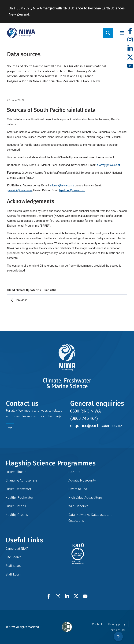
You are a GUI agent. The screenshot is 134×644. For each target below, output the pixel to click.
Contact (97, 624)
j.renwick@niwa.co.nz (20, 190)
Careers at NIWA (17, 549)
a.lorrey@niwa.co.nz (109, 165)
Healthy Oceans (17, 515)
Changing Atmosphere (21, 480)
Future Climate (16, 472)
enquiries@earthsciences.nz (96, 426)
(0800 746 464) (84, 418)
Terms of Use (117, 630)
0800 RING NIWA (85, 411)
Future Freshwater (18, 489)
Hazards (74, 472)
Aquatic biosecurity (82, 480)
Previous (22, 300)
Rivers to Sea (78, 489)
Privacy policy (117, 624)
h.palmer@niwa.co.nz (72, 190)
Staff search (14, 566)
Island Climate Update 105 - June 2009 (32, 290)
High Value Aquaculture (85, 498)
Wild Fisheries (78, 506)
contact (48, 416)
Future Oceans (16, 506)
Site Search (14, 557)
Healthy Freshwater (19, 498)
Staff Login (13, 574)
